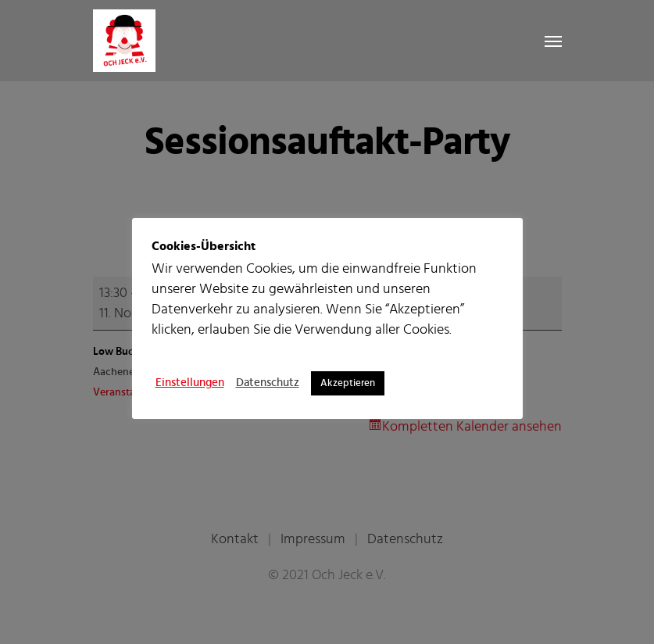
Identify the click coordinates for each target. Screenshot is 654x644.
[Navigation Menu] (553, 41)
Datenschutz (268, 383)
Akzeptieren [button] (348, 383)
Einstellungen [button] (190, 383)
